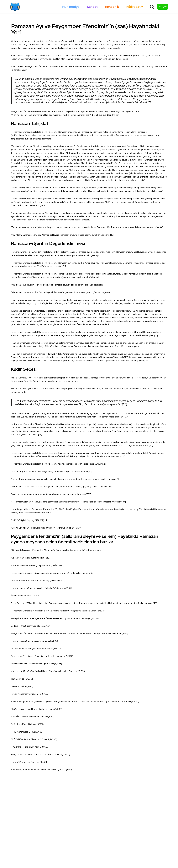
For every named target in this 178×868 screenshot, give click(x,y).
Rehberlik (111, 7)
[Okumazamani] (15, 7)
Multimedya (68, 7)
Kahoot (91, 7)
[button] (142, 7)
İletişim (163, 7)
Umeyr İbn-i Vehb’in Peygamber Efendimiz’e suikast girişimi (43, 689)
